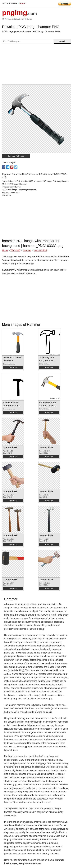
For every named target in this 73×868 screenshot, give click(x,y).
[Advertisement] (36, 65)
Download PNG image (16, 156)
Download (13, 368)
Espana (22, 3)
